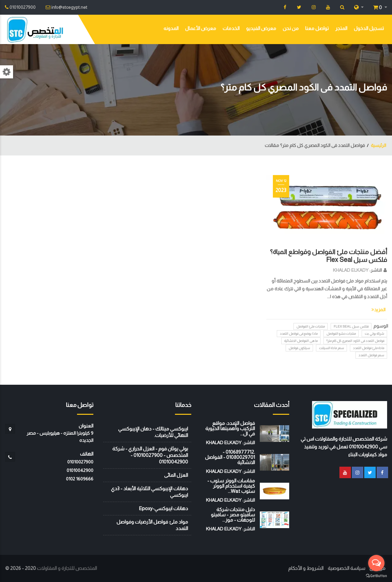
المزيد (378, 310)
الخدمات (231, 28)
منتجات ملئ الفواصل (311, 326)
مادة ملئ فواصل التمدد (368, 348)
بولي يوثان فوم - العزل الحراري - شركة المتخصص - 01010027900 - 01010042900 (150, 455)
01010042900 (80, 470)
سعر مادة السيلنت (331, 348)
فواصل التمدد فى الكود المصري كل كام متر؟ (355, 341)
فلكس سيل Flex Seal (351, 326)
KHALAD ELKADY (351, 270)
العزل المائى (176, 475)
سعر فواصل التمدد (371, 355)
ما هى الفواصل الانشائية (301, 341)
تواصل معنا (317, 28)
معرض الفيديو (261, 28)
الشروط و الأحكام (306, 568)
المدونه (171, 28)
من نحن (291, 28)
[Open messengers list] (376, 563)
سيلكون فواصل (299, 348)
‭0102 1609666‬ (80, 479)
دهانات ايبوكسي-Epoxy (163, 508)
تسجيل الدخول (369, 28)
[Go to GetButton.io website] (376, 575)
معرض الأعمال (201, 28)
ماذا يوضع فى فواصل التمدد (299, 334)
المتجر (341, 28)
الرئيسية (378, 145)
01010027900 (80, 462)
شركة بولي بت (374, 334)
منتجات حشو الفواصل (341, 334)
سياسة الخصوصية (346, 568)
